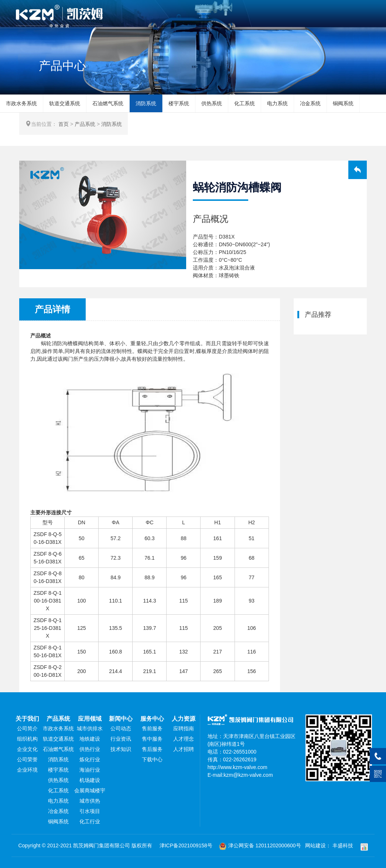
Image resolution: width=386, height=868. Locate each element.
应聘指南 (184, 728)
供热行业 (90, 749)
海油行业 (90, 770)
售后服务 (152, 749)
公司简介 (27, 728)
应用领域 (90, 719)
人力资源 (184, 719)
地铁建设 (90, 739)
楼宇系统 (179, 103)
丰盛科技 (343, 845)
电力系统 (277, 103)
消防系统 (146, 103)
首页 (64, 124)
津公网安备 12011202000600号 (260, 845)
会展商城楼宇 (90, 790)
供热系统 (212, 103)
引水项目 (90, 811)
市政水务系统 (21, 103)
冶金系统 (310, 103)
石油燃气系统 (108, 103)
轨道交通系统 (65, 103)
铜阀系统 (343, 103)
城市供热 (90, 801)
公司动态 (121, 728)
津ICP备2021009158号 (186, 845)
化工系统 (245, 103)
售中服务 (152, 739)
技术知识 (121, 749)
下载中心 (152, 759)
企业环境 (27, 770)
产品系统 (85, 124)
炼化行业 (90, 759)
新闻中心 (121, 719)
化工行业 (90, 821)
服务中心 (152, 719)
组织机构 (27, 739)
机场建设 (90, 780)
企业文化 (27, 749)
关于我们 (27, 719)
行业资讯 (121, 739)
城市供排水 (90, 728)
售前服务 (152, 728)
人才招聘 (184, 749)
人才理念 (184, 739)
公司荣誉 (27, 759)
